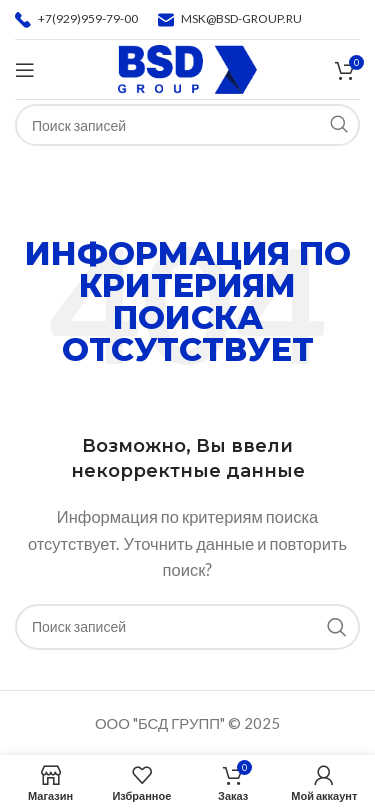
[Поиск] (187, 627)
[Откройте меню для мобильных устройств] (25, 70)
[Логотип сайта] (187, 67)
